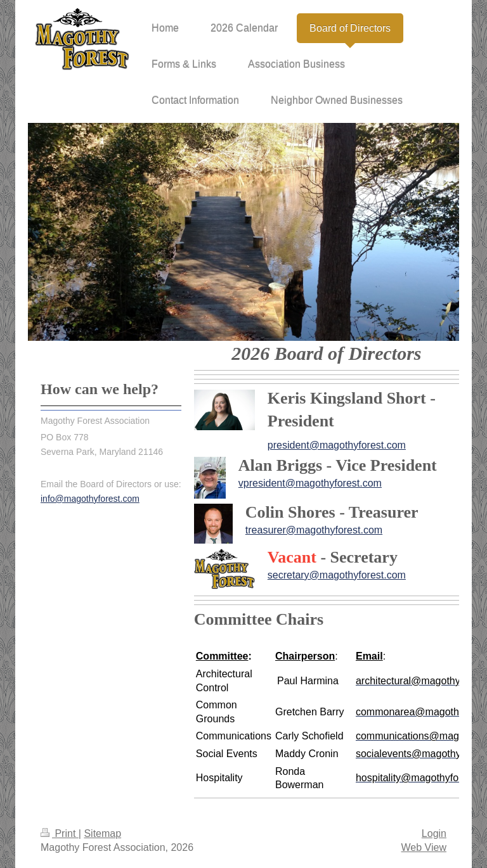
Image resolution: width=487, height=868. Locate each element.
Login (434, 833)
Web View (424, 847)
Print (60, 833)
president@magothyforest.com (337, 445)
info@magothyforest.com (90, 499)
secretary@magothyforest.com (337, 575)
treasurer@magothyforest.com (314, 530)
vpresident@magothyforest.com (310, 483)
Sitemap (102, 833)
